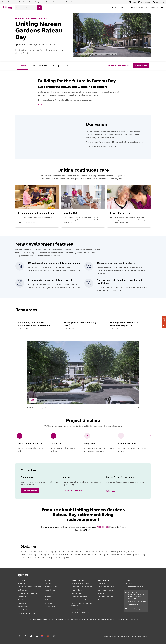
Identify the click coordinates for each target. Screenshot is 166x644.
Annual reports (50, 607)
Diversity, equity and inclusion (82, 609)
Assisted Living (152, 7)
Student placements (105, 597)
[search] (39, 8)
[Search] (26, 8)
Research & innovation (79, 597)
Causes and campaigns (106, 587)
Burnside (48, 597)
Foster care (22, 597)
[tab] (23, 66)
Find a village (118, 7)
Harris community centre (80, 612)
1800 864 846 (103, 527)
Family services (23, 603)
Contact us (89, 2)
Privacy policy (126, 637)
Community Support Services (82, 587)
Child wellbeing (77, 590)
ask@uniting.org (134, 609)
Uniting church (50, 593)
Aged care (22, 583)
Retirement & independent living (29, 587)
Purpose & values (51, 587)
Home (4, 2)
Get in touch (129, 583)
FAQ (163, 7)
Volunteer (102, 593)
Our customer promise (140, 637)
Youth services (23, 607)
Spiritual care (76, 593)
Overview (48, 583)
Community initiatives (106, 590)
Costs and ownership (135, 7)
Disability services (24, 600)
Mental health (23, 610)
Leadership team (51, 590)
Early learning (23, 590)
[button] (37, 325)
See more (43, 105)
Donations (102, 600)
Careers (49, 2)
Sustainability (49, 603)
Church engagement (79, 600)
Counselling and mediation (27, 593)
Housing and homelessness (27, 613)
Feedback (164, 322)
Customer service (51, 600)
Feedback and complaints (134, 587)
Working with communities (81, 583)
